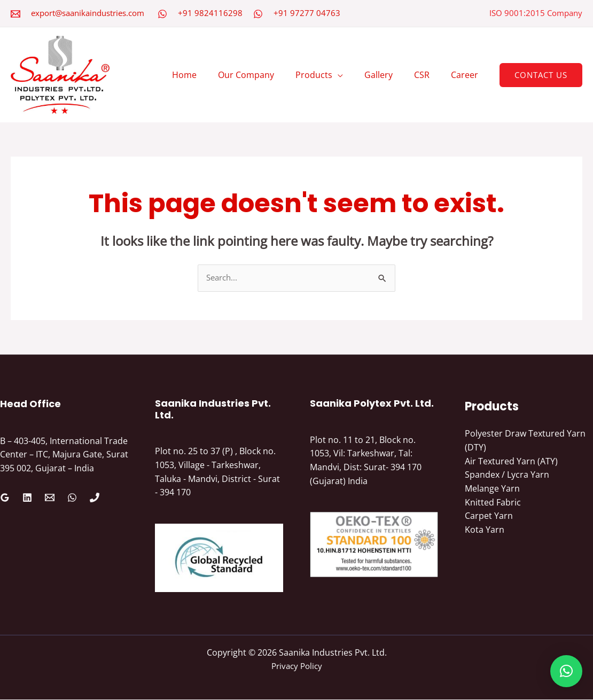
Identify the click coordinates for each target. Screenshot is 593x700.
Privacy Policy (296, 666)
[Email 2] (15, 14)
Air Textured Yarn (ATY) (511, 462)
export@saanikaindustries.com (88, 13)
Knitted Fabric (493, 502)
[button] (541, 75)
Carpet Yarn (489, 516)
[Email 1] (50, 498)
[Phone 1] (95, 498)
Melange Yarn (492, 489)
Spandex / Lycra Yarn (507, 475)
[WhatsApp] (162, 14)
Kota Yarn (485, 530)
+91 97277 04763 (307, 13)
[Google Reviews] (5, 498)
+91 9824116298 (210, 13)
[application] (353, 75)
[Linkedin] (27, 498)
